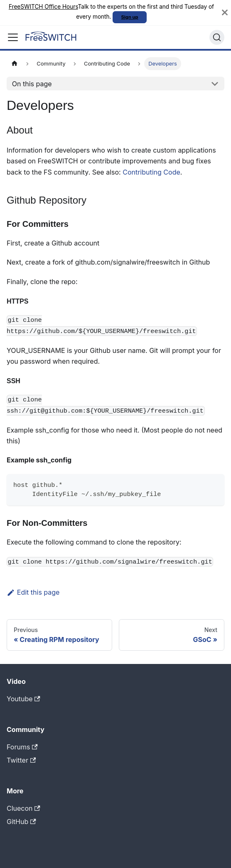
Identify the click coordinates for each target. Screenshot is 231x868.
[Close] (225, 13)
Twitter (21, 760)
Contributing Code (151, 172)
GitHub (21, 822)
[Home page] (15, 64)
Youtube (23, 699)
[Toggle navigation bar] (13, 37)
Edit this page (33, 592)
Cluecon (23, 808)
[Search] (217, 37)
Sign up (130, 17)
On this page (32, 84)
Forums (22, 747)
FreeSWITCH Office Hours (43, 7)
